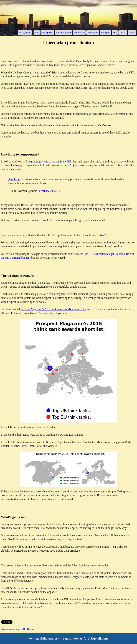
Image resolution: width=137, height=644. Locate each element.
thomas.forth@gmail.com (90, 639)
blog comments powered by (17, 629)
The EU (123, 32)
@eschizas (14, 179)
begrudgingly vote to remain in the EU (49, 161)
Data (37, 32)
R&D (115, 32)
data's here (49, 313)
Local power (47, 32)
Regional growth (64, 32)
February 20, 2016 (49, 191)
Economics (79, 32)
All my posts (25, 32)
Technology (93, 32)
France (132, 32)
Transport (106, 32)
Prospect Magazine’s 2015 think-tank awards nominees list (53, 309)
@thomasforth (50, 639)
